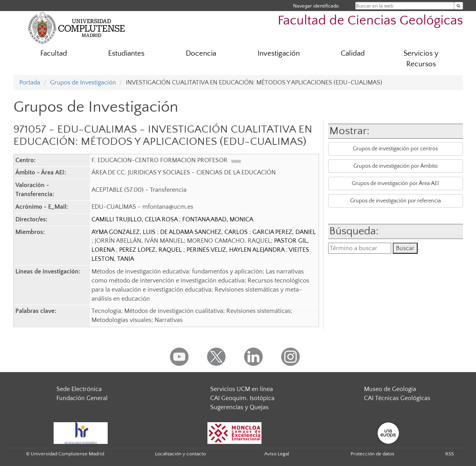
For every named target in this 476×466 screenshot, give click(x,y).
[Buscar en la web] (458, 6)
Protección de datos (372, 454)
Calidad (353, 53)
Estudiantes (126, 53)
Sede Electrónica (79, 389)
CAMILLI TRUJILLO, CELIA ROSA (135, 219)
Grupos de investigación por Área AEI (395, 183)
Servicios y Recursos (421, 59)
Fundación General (82, 398)
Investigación (279, 53)
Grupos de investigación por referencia (396, 201)
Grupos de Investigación (83, 82)
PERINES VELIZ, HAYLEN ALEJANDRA (236, 250)
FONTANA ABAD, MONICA (218, 219)
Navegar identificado (316, 6)
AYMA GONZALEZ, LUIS (124, 232)
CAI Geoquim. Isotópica (242, 398)
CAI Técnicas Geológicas (397, 398)
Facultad (54, 53)
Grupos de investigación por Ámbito (396, 166)
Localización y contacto (180, 454)
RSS (450, 454)
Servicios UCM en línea (242, 389)
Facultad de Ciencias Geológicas (370, 21)
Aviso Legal (277, 454)
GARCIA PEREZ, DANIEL (284, 232)
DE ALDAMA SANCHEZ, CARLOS (205, 232)
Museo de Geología (390, 389)
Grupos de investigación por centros (395, 149)
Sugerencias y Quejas (239, 407)
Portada (30, 82)
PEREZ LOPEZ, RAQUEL (151, 250)
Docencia (201, 53)
